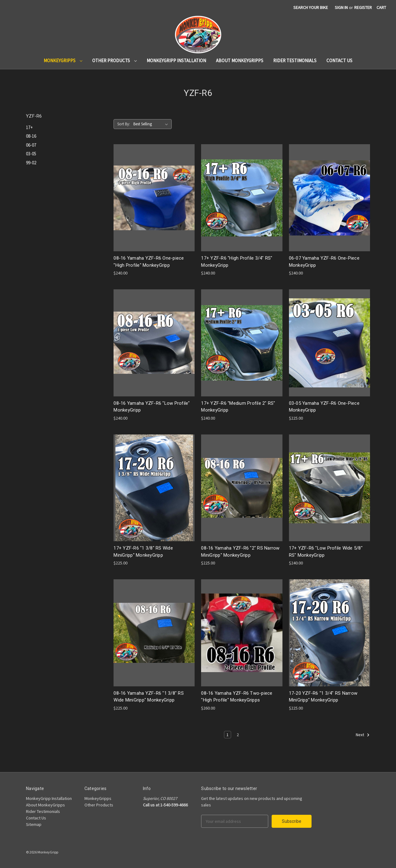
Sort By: (124, 124)
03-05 (31, 154)
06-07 (31, 145)
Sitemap (34, 824)
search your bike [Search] (311, 7)
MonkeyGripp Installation (176, 60)
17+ (29, 127)
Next (363, 735)
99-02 (31, 163)
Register (363, 7)
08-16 (31, 136)
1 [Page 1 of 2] (228, 735)
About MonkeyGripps (240, 60)
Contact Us (339, 60)
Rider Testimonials (295, 60)
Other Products (114, 60)
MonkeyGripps (63, 60)
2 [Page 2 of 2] (238, 735)
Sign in (341, 7)
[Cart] (381, 8)
